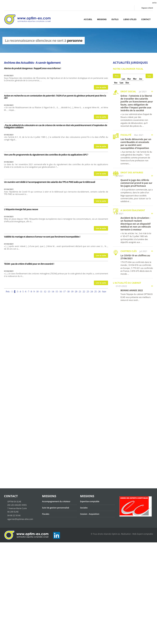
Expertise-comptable (90, 501)
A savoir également (133, 210)
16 (61, 292)
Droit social (128, 91)
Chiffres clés (128, 251)
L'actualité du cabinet (127, 283)
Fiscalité (126, 135)
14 (53, 292)
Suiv (104, 292)
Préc (8, 292)
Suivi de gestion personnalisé (56, 508)
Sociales (84, 508)
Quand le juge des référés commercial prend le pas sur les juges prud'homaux (136, 183)
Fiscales (46, 514)
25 (95, 292)
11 (41, 292)
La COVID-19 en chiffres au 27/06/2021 (135, 257)
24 (92, 292)
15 (57, 292)
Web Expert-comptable (143, 534)
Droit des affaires (132, 172)
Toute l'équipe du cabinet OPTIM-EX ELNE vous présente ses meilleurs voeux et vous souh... (137, 297)
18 (68, 292)
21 (80, 292)
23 (88, 292)
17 (64, 292)
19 (72, 292)
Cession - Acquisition (90, 514)
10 (37, 292)
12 (45, 292)
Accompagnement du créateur (56, 501)
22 (84, 292)
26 (99, 292)
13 (49, 292)
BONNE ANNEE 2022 (132, 290)
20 (76, 292)
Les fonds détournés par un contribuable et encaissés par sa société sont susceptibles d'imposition (136, 144)
